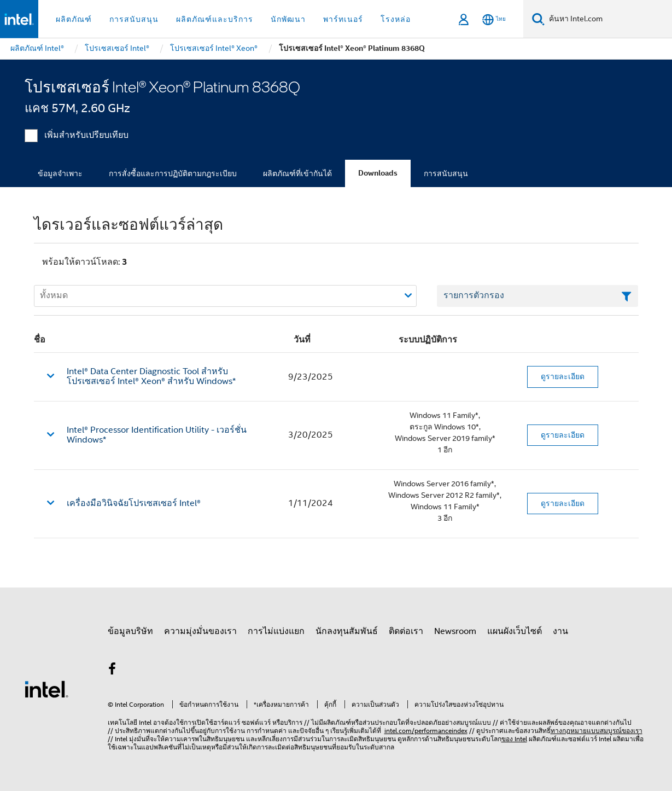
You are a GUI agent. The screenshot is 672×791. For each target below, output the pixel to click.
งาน (560, 631)
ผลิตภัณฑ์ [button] (74, 19)
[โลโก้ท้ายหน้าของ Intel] (46, 689)
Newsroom (455, 631)
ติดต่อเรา (406, 631)
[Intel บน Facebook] (113, 671)
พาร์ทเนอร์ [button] (343, 19)
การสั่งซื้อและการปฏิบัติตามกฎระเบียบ (173, 173)
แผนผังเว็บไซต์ (515, 631)
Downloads (378, 173)
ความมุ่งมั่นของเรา (200, 631)
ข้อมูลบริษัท (130, 631)
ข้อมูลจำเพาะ (60, 173)
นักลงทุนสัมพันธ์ (347, 631)
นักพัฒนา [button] (288, 19)
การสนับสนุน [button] (134, 19)
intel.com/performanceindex (426, 731)
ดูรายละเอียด (563, 376)
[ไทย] (494, 19)
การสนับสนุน (446, 173)
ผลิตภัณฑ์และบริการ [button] (215, 19)
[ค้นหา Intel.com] (608, 19)
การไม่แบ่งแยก (276, 631)
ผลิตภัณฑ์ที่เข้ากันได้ (297, 173)
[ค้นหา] (538, 19)
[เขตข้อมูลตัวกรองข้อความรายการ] (538, 296)
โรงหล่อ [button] (396, 19)
